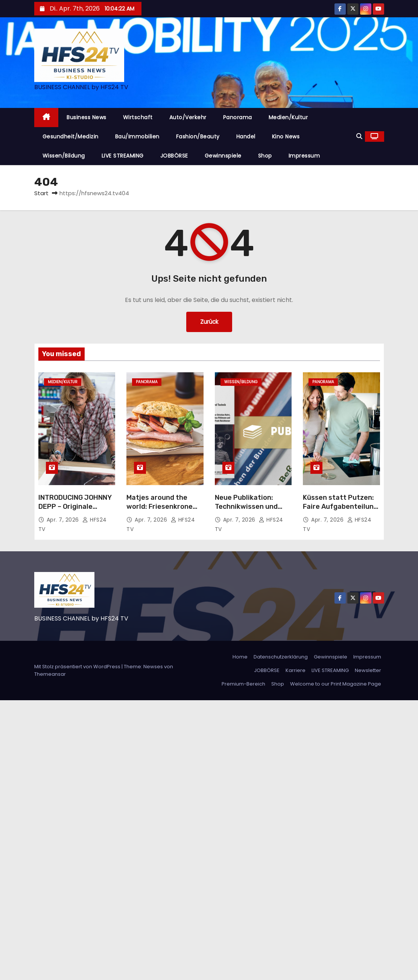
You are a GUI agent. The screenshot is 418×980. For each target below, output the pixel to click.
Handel (246, 137)
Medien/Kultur (288, 117)
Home (240, 657)
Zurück (209, 322)
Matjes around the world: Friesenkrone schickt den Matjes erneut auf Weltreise (161, 511)
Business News (87, 117)
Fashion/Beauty (198, 137)
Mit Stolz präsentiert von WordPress (78, 667)
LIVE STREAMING (123, 156)
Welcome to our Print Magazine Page (336, 684)
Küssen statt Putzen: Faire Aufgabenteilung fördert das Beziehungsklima (340, 511)
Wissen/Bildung (64, 156)
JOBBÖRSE (174, 156)
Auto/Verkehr (188, 117)
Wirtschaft (138, 117)
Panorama (238, 117)
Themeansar (50, 674)
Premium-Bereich (243, 684)
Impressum (304, 156)
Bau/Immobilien (137, 137)
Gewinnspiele (223, 156)
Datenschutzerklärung (281, 657)
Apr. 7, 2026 (64, 520)
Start (41, 193)
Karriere (296, 670)
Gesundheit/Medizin (71, 137)
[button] (359, 136)
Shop (265, 156)
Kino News (286, 137)
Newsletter (368, 670)
